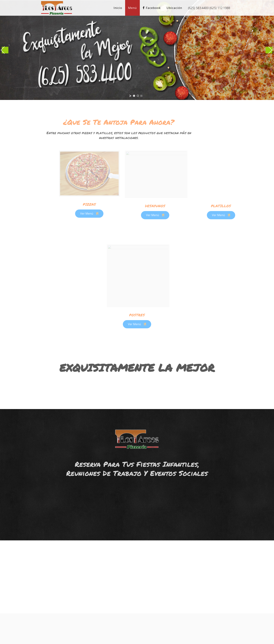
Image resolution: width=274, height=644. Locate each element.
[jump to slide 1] (134, 96)
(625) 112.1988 (220, 8)
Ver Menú (110, 214)
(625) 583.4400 (198, 8)
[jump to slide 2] (138, 96)
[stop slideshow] (141, 96)
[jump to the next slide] (269, 50)
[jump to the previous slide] (5, 50)
